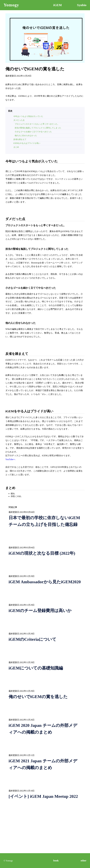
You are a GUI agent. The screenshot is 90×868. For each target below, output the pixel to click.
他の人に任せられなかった (26, 136)
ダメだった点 (19, 120)
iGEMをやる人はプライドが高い (27, 143)
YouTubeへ (10, 459)
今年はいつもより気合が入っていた (28, 116)
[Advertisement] (45, 835)
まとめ (16, 147)
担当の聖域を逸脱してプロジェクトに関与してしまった (38, 128)
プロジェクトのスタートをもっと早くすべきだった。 (37, 124)
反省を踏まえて (20, 139)
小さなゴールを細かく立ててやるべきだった (33, 132)
